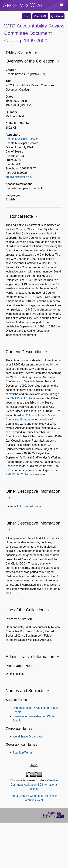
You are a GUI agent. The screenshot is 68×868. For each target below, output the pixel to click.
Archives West (23, 5)
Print (27, 16)
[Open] (36, 53)
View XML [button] (40, 16)
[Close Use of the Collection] (48, 610)
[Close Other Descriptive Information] (9, 498)
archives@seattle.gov (19, 177)
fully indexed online (29, 506)
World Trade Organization (29, 737)
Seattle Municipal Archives (22, 139)
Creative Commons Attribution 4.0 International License (34, 785)
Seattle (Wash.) (22, 753)
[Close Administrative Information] (58, 657)
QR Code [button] (57, 16)
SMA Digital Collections (25, 398)
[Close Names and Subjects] (48, 691)
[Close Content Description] (46, 352)
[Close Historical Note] (37, 216)
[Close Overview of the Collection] (58, 61)
